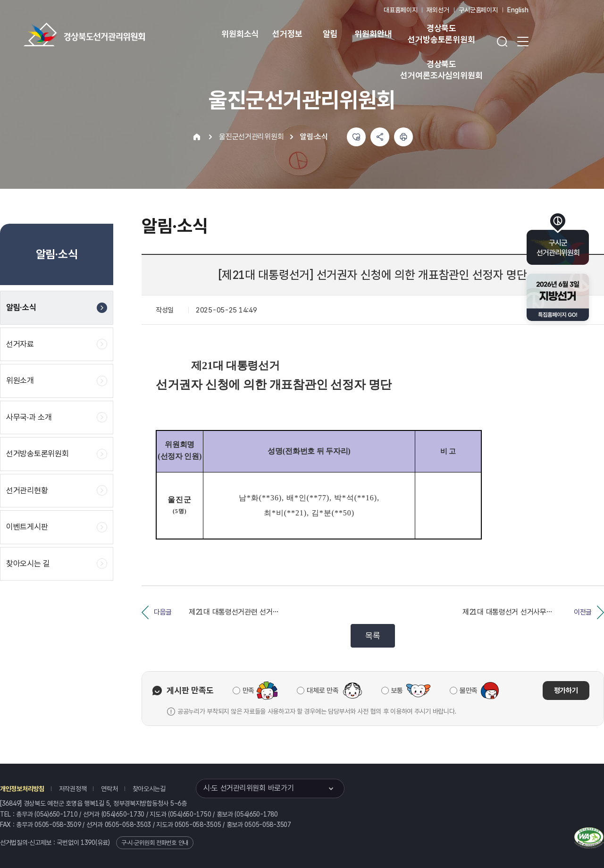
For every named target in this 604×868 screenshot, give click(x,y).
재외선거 (438, 10)
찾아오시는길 (149, 789)
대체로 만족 (323, 691)
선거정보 (287, 34)
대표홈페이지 (400, 10)
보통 (397, 691)
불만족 (469, 691)
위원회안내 (373, 34)
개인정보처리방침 (22, 789)
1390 (88, 843)
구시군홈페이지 (478, 10)
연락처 (109, 789)
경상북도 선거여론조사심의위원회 (441, 70)
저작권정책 (73, 789)
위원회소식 (240, 34)
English (518, 10)
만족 (248, 691)
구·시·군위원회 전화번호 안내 (155, 843)
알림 (330, 34)
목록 (373, 636)
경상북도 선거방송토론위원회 (441, 34)
